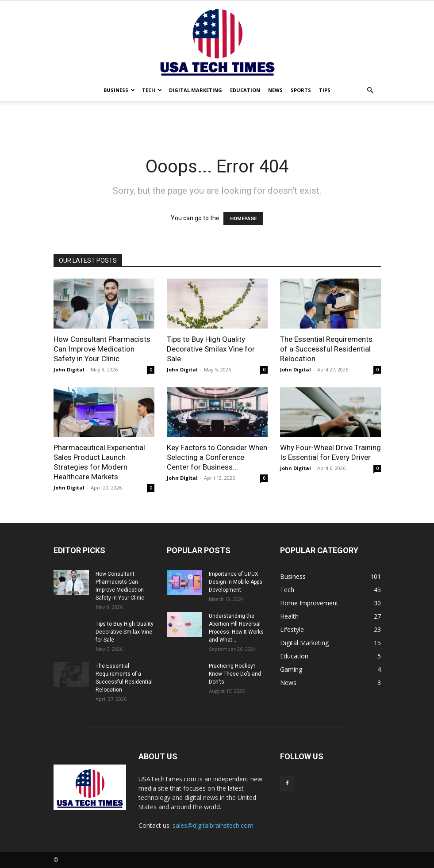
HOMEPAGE (243, 219)
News (275, 90)
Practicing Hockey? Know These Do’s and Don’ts (235, 674)
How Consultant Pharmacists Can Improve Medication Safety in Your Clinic (102, 349)
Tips (325, 90)
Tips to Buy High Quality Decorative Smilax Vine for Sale (211, 349)
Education (245, 90)
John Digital (69, 369)
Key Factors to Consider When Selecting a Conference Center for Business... (217, 457)
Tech (152, 90)
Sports (301, 90)
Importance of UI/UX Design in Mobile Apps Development (236, 582)
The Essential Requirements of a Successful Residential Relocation (326, 349)
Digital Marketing (196, 90)
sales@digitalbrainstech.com (213, 825)
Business (119, 90)
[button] (370, 90)
